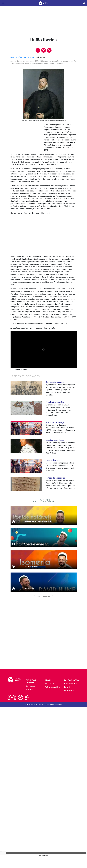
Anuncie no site (69, 691)
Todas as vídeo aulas (43, 597)
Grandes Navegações (55, 402)
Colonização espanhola (56, 382)
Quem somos (30, 686)
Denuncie (67, 687)
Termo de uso (50, 684)
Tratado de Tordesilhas (55, 478)
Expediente (30, 689)
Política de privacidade (53, 687)
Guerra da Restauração (55, 422)
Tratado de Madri (53, 460)
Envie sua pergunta (71, 684)
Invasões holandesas (55, 440)
